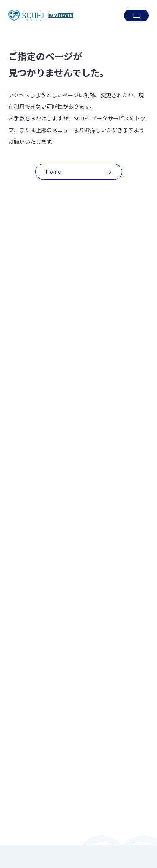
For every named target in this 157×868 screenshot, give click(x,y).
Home (81, 172)
